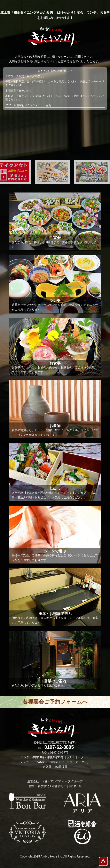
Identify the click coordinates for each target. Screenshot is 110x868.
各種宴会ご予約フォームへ (55, 702)
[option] (53, 172)
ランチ (92, 81)
